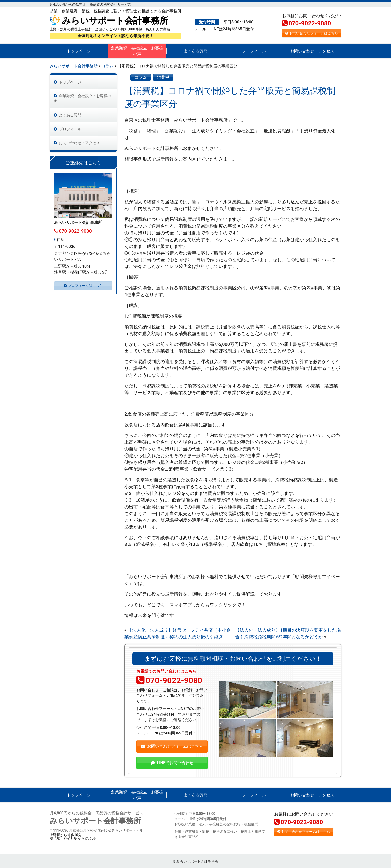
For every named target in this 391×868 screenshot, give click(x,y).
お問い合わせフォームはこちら (312, 33)
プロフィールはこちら (83, 289)
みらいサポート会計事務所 (109, 21)
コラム (141, 77)
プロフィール (254, 51)
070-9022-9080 (306, 23)
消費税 (163, 77)
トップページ (79, 51)
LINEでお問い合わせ (172, 763)
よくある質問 (195, 51)
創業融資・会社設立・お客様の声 (137, 51)
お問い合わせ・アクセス (312, 51)
